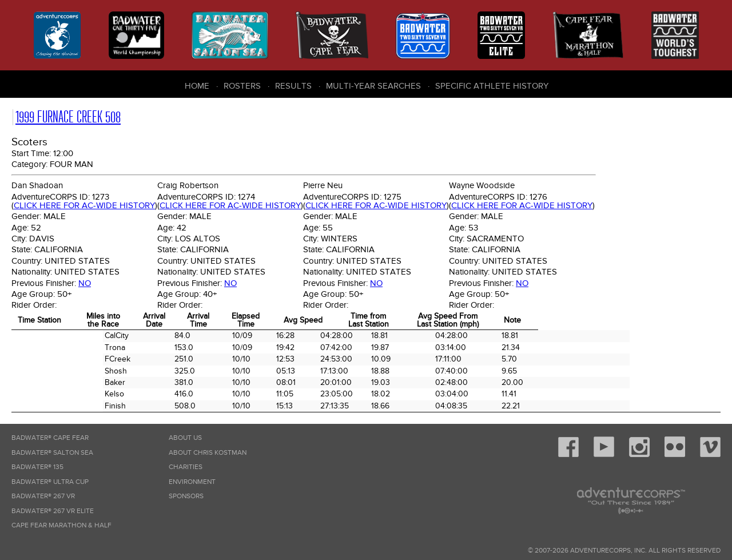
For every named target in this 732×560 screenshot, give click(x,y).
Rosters (242, 86)
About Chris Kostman (208, 453)
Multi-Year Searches (373, 86)
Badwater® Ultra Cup (50, 482)
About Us (185, 438)
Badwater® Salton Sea (52, 453)
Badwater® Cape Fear (50, 438)
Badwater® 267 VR (43, 496)
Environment (192, 482)
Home (197, 86)
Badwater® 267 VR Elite (53, 511)
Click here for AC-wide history (84, 205)
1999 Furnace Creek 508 (68, 117)
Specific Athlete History (492, 86)
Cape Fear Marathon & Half (61, 525)
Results (293, 86)
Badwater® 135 (37, 467)
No (85, 283)
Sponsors (186, 496)
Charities (186, 467)
